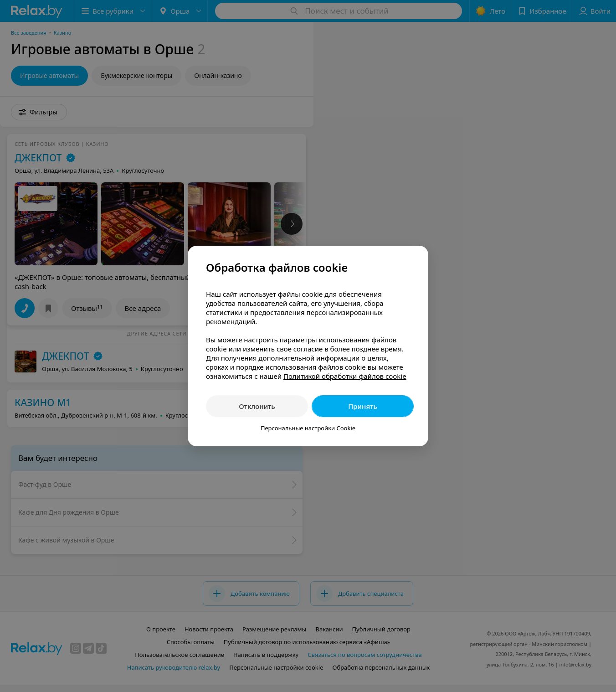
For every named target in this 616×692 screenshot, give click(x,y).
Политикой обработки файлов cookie (345, 376)
